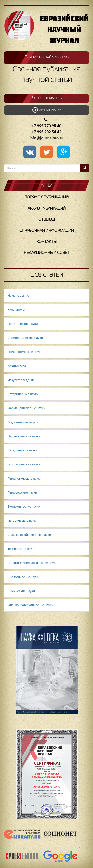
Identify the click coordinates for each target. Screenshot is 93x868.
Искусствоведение (21, 380)
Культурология (18, 310)
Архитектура (17, 366)
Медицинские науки (23, 422)
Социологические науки (25, 338)
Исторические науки (23, 521)
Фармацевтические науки (27, 408)
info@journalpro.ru (46, 138)
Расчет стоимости (46, 98)
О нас (46, 186)
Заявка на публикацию (47, 57)
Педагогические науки (24, 436)
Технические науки (22, 549)
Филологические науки (25, 478)
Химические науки (21, 591)
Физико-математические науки (31, 605)
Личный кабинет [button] (47, 110)
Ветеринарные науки (23, 394)
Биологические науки (23, 577)
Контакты (47, 242)
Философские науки (22, 492)
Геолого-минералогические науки (32, 563)
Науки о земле (18, 296)
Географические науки (24, 464)
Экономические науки (24, 507)
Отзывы (47, 220)
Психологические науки (25, 352)
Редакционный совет (47, 253)
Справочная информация (46, 231)
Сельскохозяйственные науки (29, 535)
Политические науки (23, 324)
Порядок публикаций (46, 197)
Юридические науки (23, 450)
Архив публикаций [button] (47, 209)
